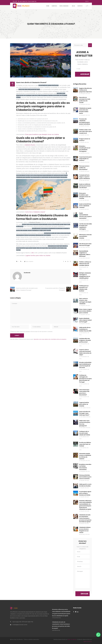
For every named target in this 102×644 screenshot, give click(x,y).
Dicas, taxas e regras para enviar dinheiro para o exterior (85, 311)
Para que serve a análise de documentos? (84, 168)
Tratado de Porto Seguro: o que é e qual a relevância (84, 177)
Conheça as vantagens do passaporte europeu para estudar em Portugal (85, 379)
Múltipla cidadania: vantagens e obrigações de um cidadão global (85, 276)
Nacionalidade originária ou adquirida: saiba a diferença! (85, 254)
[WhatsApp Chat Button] (98, 635)
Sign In (87, 1)
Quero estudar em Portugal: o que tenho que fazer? (85, 413)
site (33, 253)
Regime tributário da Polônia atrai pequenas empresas (85, 90)
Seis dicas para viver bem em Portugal (85, 245)
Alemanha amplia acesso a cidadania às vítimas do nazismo (85, 456)
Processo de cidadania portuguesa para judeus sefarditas (85, 122)
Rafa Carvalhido (72, 639)
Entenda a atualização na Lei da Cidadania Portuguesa (85, 149)
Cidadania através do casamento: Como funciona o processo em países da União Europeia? (85, 518)
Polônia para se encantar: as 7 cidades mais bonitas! (84, 288)
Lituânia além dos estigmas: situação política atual (85, 340)
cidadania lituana (30, 145)
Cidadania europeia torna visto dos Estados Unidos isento (85, 111)
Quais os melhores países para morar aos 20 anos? (85, 186)
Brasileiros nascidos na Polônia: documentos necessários (85, 467)
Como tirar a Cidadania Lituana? (35, 212)
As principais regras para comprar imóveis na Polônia (85, 493)
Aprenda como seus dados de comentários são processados (50, 339)
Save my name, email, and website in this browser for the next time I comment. (32, 332)
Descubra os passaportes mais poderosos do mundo (85, 100)
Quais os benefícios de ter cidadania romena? (85, 206)
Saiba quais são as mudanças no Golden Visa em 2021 (85, 329)
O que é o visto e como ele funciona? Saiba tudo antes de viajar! (85, 352)
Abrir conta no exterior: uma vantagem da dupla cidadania (85, 301)
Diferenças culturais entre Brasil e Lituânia (85, 236)
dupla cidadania (29, 261)
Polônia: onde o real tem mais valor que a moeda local (85, 131)
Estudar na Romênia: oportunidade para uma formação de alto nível (85, 365)
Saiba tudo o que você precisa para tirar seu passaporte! (85, 423)
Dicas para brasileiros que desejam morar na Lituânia (42, 134)
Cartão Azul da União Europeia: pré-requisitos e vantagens (85, 226)
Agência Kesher (88, 641)
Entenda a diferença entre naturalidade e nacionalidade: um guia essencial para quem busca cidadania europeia (85, 505)
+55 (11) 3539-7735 (32, 1)
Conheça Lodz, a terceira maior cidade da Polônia (85, 433)
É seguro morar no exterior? (85, 140)
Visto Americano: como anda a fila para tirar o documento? (84, 392)
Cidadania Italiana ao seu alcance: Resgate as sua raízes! (85, 530)
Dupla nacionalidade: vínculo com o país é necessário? (85, 216)
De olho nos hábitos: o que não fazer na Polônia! (85, 444)
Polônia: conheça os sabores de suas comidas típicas (85, 264)
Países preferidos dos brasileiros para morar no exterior (85, 477)
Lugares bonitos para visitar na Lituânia (38, 255)
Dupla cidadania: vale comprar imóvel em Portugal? (85, 320)
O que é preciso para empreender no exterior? (85, 159)
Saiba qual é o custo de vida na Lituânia (85, 485)
